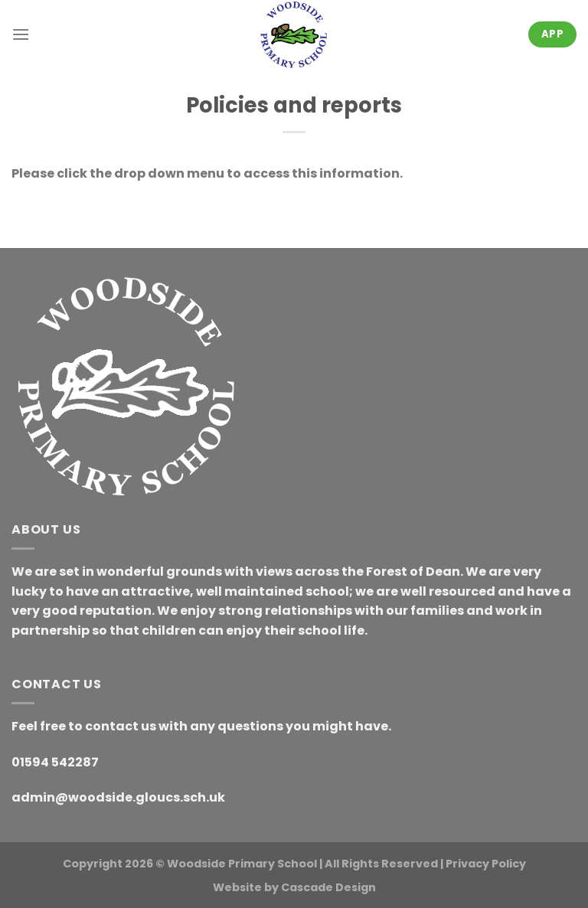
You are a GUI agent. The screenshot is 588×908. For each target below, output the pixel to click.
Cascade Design (328, 887)
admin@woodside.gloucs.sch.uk (118, 797)
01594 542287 (55, 762)
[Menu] (21, 34)
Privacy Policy (486, 864)
